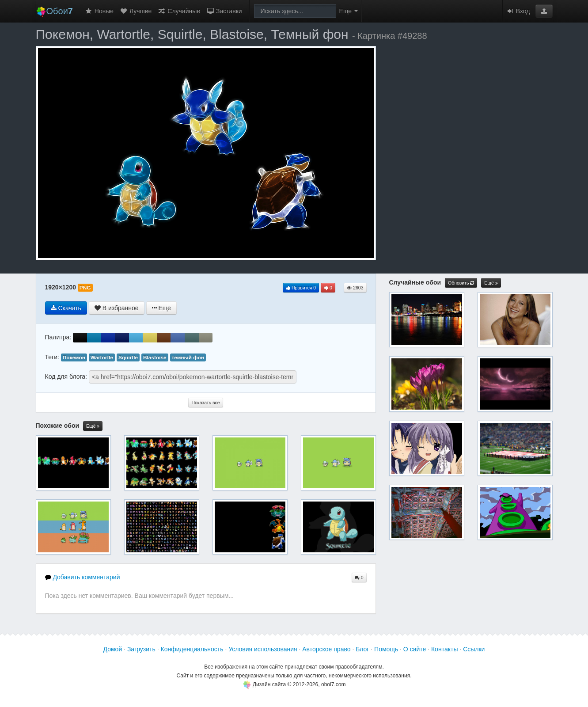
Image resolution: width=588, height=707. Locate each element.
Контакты (444, 649)
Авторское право (326, 649)
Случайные (179, 11)
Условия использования (263, 649)
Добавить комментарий (83, 577)
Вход (518, 11)
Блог (362, 649)
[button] (544, 11)
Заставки (224, 11)
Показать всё (205, 403)
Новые (99, 11)
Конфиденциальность (192, 649)
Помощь (386, 649)
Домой (113, 649)
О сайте (415, 649)
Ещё (93, 426)
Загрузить (141, 649)
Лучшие (136, 11)
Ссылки (474, 649)
